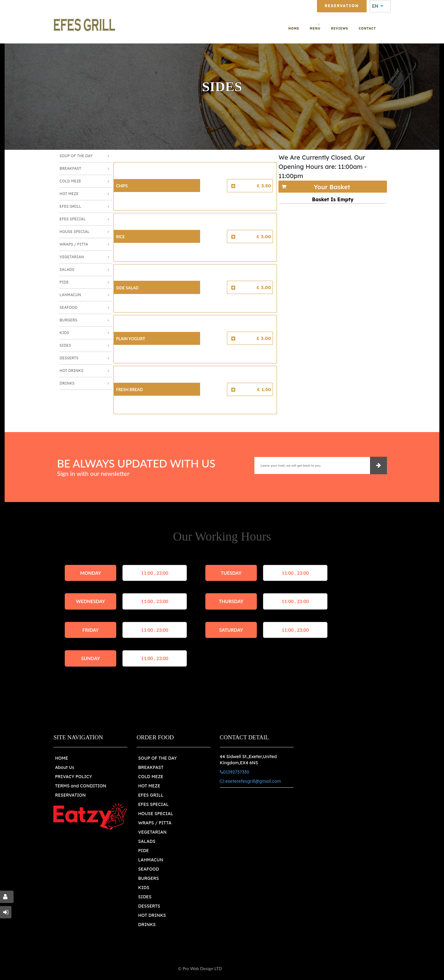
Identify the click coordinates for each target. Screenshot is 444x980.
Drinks (67, 383)
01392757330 (151, 5)
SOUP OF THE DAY (157, 758)
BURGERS (148, 878)
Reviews (339, 29)
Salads (67, 269)
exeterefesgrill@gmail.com (92, 5)
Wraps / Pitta (74, 244)
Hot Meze (69, 194)
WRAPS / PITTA (155, 823)
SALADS (147, 841)
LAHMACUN (151, 860)
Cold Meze (70, 181)
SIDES (145, 897)
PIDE (144, 851)
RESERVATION (70, 795)
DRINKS (147, 925)
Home (294, 29)
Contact (367, 29)
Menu (315, 29)
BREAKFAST (151, 767)
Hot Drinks (71, 371)
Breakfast (70, 168)
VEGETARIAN (152, 832)
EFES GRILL (151, 795)
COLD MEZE (151, 777)
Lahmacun (70, 295)
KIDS (144, 888)
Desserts (69, 358)
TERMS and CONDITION (80, 786)
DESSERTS (149, 906)
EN (378, 6)
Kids (64, 333)
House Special (74, 232)
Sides (65, 345)
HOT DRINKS (152, 915)
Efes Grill (70, 206)
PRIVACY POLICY (73, 777)
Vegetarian (72, 257)
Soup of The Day (76, 156)
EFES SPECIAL (153, 804)
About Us (64, 767)
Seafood (68, 307)
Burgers (68, 320)
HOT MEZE (149, 786)
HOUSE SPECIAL (156, 814)
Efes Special (73, 219)
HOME (61, 758)
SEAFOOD (149, 869)
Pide (64, 282)
